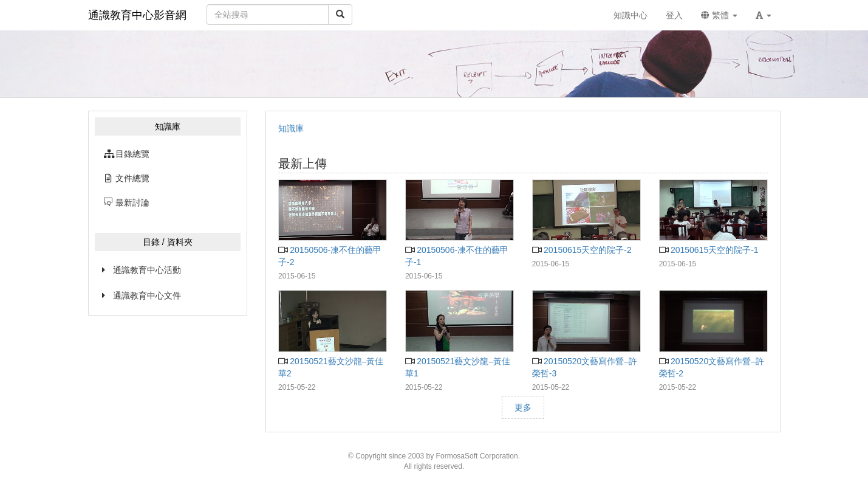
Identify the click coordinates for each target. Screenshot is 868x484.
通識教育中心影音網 (137, 15)
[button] (764, 15)
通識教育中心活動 (147, 270)
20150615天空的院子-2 (582, 250)
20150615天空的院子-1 (709, 250)
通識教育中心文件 (147, 296)
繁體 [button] (719, 15)
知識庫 (291, 128)
